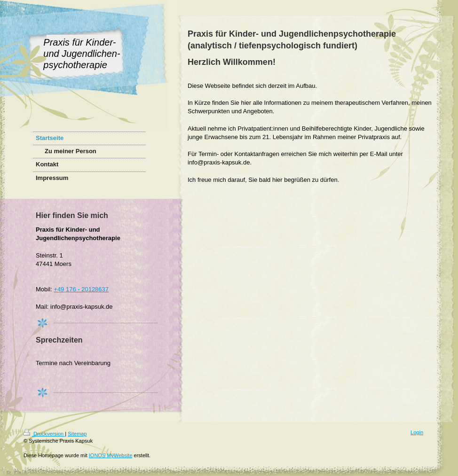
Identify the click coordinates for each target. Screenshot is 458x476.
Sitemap (77, 434)
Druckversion (44, 434)
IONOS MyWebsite (111, 455)
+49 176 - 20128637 (81, 289)
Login (417, 432)
